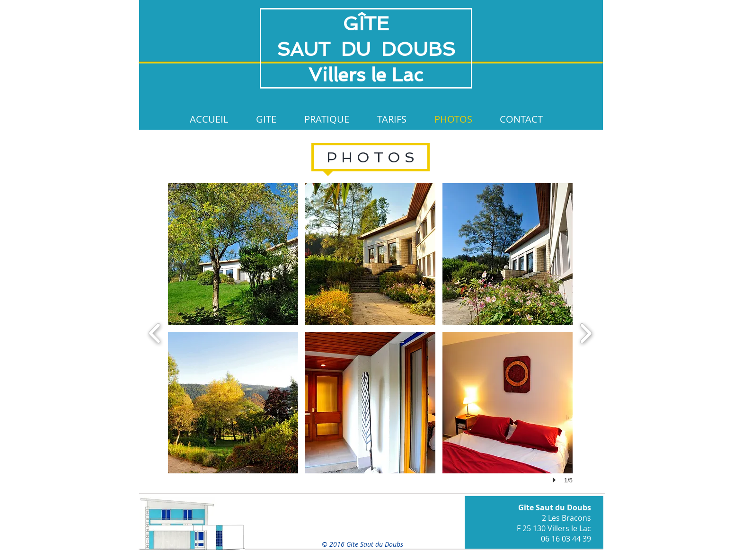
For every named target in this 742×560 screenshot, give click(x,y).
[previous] (155, 332)
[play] (556, 480)
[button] (233, 254)
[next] (586, 332)
